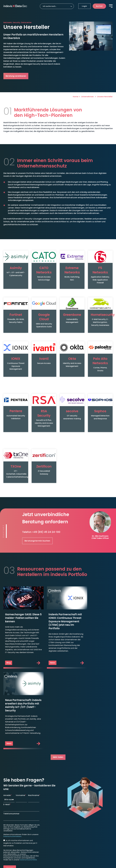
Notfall (99, 6)
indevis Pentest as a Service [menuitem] (40, 831)
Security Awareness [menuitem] (40, 814)
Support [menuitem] (64, 820)
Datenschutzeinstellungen (16, 847)
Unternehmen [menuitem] (66, 829)
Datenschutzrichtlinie (28, 770)
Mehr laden (58, 667)
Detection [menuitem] (36, 819)
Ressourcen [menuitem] (93, 817)
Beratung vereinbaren (16, 76)
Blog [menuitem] (90, 808)
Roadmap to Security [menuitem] (68, 816)
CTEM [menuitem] (34, 826)
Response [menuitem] (64, 804)
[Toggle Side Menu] (111, 6)
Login (84, 6)
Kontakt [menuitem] (92, 830)
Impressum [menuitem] (8, 843)
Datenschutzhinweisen (12, 747)
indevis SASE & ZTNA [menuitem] (40, 811)
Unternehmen (88, 97)
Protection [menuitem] (37, 804)
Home (76, 97)
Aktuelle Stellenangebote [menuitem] (98, 826)
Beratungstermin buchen (37, 527)
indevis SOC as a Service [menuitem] (42, 822)
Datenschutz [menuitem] (20, 843)
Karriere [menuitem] (92, 822)
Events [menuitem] (91, 811)
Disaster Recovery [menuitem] (67, 808)
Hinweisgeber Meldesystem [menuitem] (15, 850)
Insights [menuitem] (92, 804)
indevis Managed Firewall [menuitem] (42, 808)
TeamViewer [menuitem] (65, 824)
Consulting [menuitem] (65, 812)
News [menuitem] (90, 814)
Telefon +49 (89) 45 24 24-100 (41, 518)
